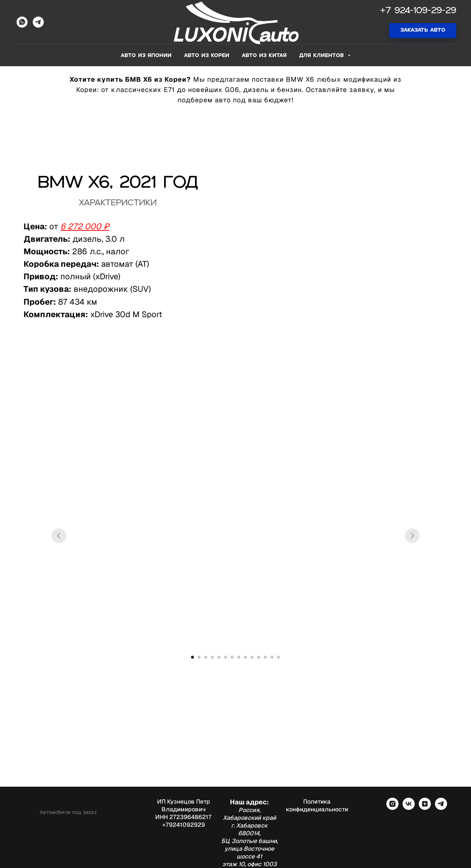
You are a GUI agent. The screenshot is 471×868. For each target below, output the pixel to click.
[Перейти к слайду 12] (265, 657)
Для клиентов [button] (323, 56)
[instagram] (392, 808)
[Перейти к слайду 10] (252, 657)
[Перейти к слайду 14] (279, 657)
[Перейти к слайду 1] (192, 657)
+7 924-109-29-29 (418, 11)
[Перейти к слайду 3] (206, 657)
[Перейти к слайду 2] (199, 657)
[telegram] (441, 808)
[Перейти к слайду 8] (239, 657)
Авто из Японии (146, 56)
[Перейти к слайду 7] (232, 657)
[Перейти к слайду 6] (226, 657)
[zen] (425, 808)
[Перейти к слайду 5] (219, 657)
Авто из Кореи (207, 56)
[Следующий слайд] (412, 536)
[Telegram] (38, 22)
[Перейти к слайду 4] (212, 657)
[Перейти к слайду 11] (259, 657)
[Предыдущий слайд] (59, 536)
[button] (423, 31)
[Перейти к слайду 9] (245, 657)
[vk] (409, 808)
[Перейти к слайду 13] (272, 657)
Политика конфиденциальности (317, 805)
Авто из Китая (264, 56)
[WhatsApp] (22, 22)
